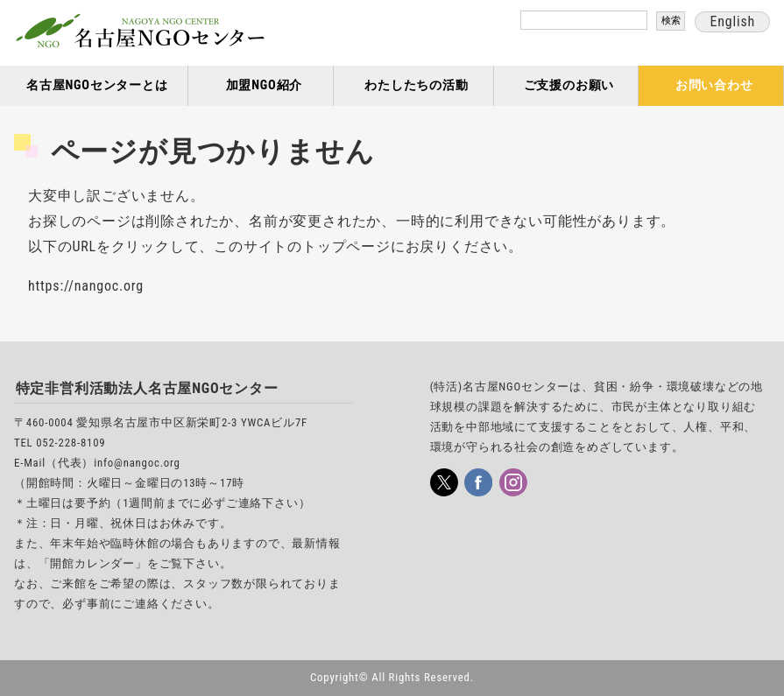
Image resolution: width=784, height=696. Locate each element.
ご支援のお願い (569, 85)
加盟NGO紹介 (265, 85)
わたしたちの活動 (416, 85)
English (732, 21)
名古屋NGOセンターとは (97, 85)
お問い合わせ (714, 85)
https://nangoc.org (86, 286)
